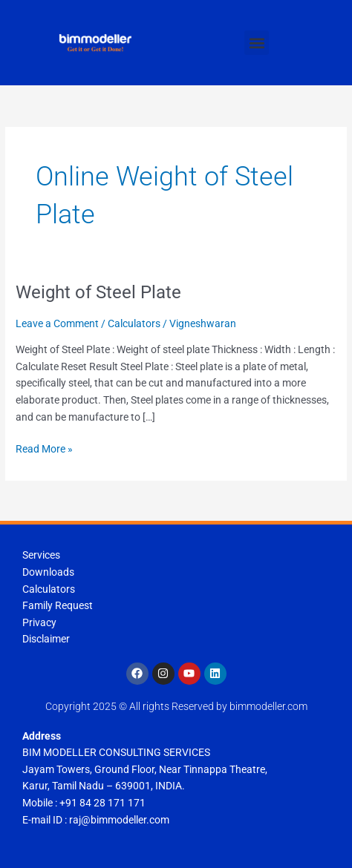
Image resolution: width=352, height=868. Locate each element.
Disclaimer (46, 639)
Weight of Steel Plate (98, 292)
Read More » (44, 448)
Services (41, 555)
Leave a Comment (57, 323)
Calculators (134, 323)
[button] (257, 43)
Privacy (39, 622)
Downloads (48, 572)
